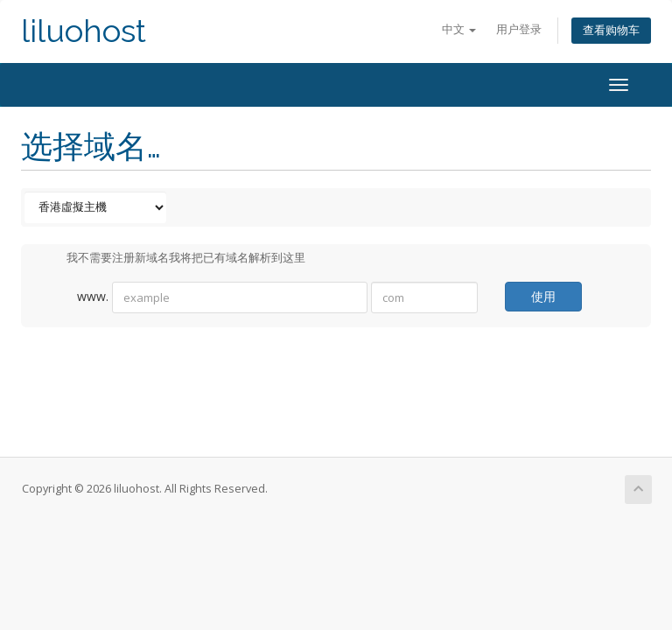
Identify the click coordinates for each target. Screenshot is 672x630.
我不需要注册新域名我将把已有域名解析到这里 (172, 259)
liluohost (84, 31)
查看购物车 (611, 30)
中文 (459, 29)
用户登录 (519, 29)
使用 (543, 296)
